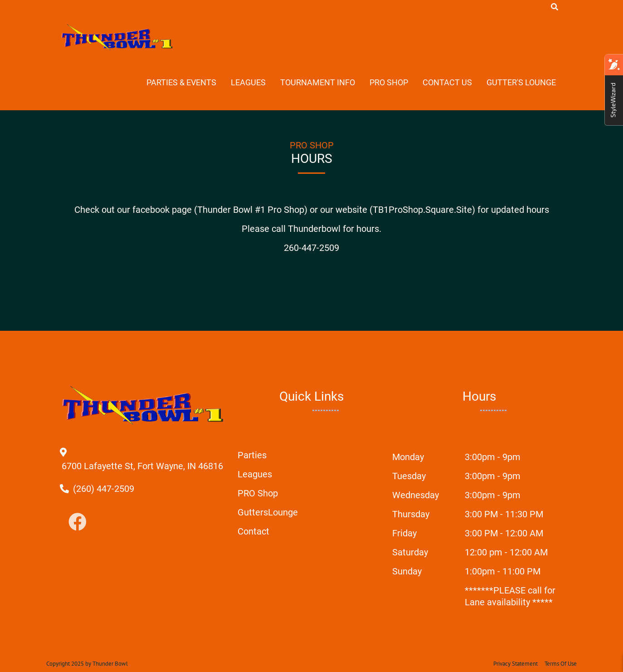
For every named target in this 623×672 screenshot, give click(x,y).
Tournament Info (318, 83)
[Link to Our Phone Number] (104, 489)
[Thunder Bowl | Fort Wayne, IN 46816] (118, 37)
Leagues (248, 83)
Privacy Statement (516, 664)
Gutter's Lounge (521, 83)
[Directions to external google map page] (142, 466)
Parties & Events (181, 83)
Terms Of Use (561, 664)
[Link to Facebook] (78, 522)
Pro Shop (389, 83)
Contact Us (447, 83)
